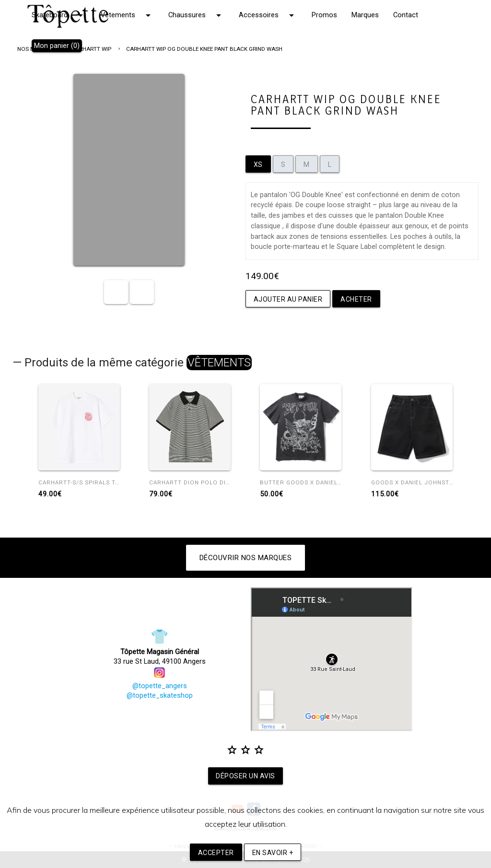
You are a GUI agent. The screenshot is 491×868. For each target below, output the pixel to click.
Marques (365, 15)
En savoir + (273, 853)
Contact (406, 15)
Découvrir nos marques (246, 558)
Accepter (216, 853)
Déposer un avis (245, 776)
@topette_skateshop (160, 696)
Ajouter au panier (288, 299)
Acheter (356, 299)
